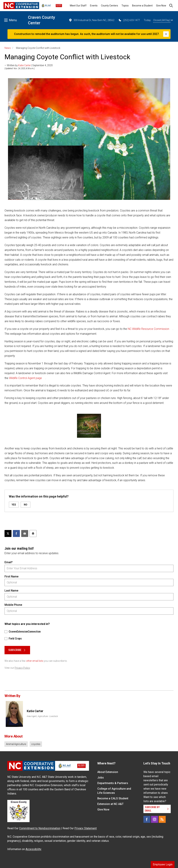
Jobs (101, 778)
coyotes (36, 744)
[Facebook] (147, 819)
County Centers (110, 6)
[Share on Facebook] (16, 533)
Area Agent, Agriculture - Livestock (42, 716)
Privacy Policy (22, 668)
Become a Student (142, 6)
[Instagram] (155, 819)
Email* (9, 562)
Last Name (11, 591)
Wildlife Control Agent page (25, 378)
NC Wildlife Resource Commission (148, 329)
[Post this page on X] (8, 533)
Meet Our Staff (78, 6)
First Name (11, 576)
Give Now (161, 6)
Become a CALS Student (113, 798)
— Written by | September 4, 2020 (29, 65)
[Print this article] (33, 533)
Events (94, 6)
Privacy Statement (86, 828)
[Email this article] (25, 533)
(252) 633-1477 (129, 20)
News (8, 48)
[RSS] (162, 819)
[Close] (166, 34)
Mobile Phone (13, 605)
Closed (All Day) (163, 20)
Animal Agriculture (16, 744)
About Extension (108, 772)
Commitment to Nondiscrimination (40, 828)
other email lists (35, 661)
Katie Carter (25, 65)
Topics (125, 6)
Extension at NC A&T (110, 804)
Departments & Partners (113, 783)
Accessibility (33, 849)
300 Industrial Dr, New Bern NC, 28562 (92, 20)
